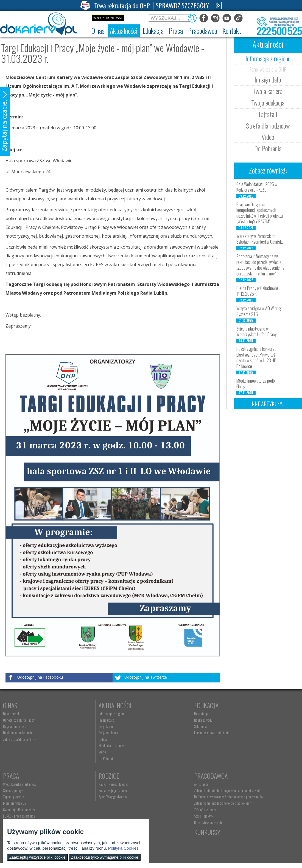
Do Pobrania (268, 148)
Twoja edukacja (268, 103)
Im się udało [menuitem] (85, 720)
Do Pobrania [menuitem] (85, 758)
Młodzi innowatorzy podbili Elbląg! (257, 384)
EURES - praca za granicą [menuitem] (241, 745)
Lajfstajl (268, 114)
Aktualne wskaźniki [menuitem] (237, 752)
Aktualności (93, 705)
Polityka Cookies (123, 848)
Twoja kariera (268, 91)
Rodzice (13, 776)
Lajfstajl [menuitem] (82, 739)
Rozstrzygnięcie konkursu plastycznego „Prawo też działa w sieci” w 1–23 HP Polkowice (256, 357)
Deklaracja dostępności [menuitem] (18, 733)
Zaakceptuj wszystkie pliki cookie (37, 857)
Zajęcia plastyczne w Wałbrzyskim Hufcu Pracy (256, 331)
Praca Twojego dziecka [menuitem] (18, 790)
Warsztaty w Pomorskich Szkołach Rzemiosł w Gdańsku (260, 239)
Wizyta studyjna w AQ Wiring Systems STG (259, 311)
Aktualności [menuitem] (85, 784)
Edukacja (163, 705)
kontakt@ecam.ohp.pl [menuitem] (166, 790)
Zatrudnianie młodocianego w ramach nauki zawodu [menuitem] (111, 790)
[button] (5, 121)
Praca (233, 705)
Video (268, 137)
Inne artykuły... (268, 404)
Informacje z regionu (268, 58)
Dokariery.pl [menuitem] (11, 714)
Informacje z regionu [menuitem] (90, 714)
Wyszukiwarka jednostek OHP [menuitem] (170, 784)
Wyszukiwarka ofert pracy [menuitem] (241, 714)
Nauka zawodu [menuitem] (160, 720)
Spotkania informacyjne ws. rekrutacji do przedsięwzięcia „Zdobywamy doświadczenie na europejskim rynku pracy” (260, 265)
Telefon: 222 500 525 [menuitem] (166, 797)
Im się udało (268, 79)
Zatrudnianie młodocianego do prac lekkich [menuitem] (105, 807)
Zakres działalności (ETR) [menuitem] (19, 739)
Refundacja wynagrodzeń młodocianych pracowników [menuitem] (102, 799)
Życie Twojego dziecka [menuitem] (17, 797)
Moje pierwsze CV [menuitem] (237, 733)
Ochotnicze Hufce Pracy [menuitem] (19, 720)
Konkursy (238, 776)
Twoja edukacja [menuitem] (87, 733)
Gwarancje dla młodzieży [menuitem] (241, 739)
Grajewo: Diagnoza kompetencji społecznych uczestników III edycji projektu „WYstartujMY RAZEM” (260, 213)
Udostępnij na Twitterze (146, 677)
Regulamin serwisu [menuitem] (15, 726)
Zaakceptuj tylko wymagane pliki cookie (105, 857)
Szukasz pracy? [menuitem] (235, 720)
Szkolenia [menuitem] (157, 726)
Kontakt (162, 776)
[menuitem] (98, 31)
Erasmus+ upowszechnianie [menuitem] (169, 733)
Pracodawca (94, 776)
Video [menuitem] (81, 752)
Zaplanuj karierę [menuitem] (235, 726)
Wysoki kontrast (108, 18)
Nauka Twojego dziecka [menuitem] (18, 784)
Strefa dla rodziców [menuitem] (89, 745)
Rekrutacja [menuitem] (158, 714)
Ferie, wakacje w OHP (268, 69)
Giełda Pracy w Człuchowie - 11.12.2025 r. (258, 291)
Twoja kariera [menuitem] (85, 726)
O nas (10, 705)
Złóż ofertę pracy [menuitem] (88, 813)
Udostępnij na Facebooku (40, 677)
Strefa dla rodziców (268, 126)
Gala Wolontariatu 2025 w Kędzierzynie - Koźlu (257, 187)
